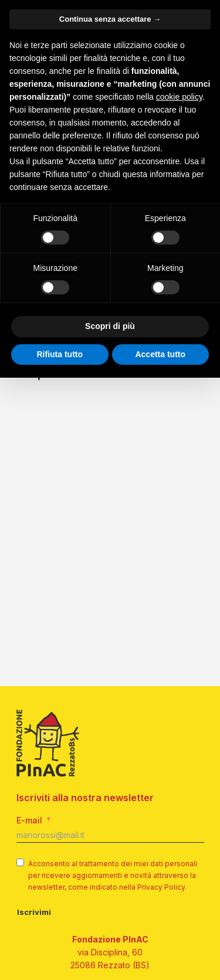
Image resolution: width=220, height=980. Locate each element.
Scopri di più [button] (110, 326)
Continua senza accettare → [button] (110, 19)
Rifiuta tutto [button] (60, 354)
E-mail (29, 820)
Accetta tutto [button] (160, 354)
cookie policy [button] (179, 97)
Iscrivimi (34, 912)
